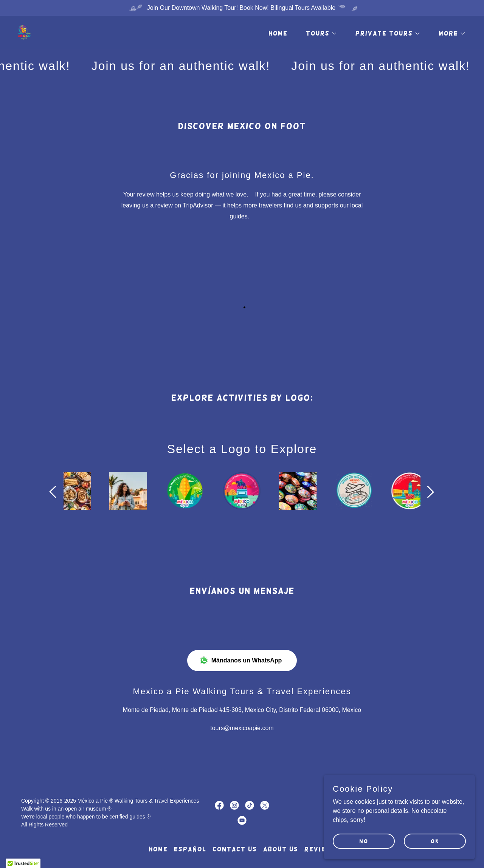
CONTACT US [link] (235, 849)
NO (364, 841)
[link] (24, 32)
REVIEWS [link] (320, 849)
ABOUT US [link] (281, 849)
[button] (319, 34)
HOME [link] (278, 33)
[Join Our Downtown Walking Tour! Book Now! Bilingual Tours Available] (242, 8)
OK (435, 841)
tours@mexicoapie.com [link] (242, 728)
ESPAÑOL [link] (190, 849)
